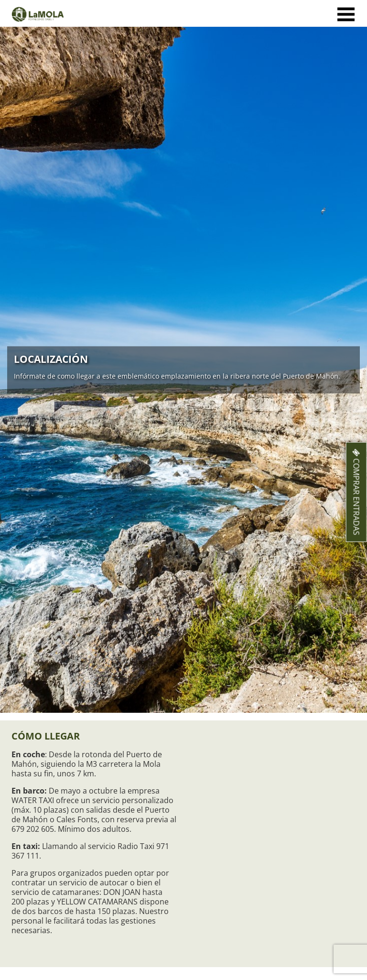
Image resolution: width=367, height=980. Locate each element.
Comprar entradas (356, 492)
